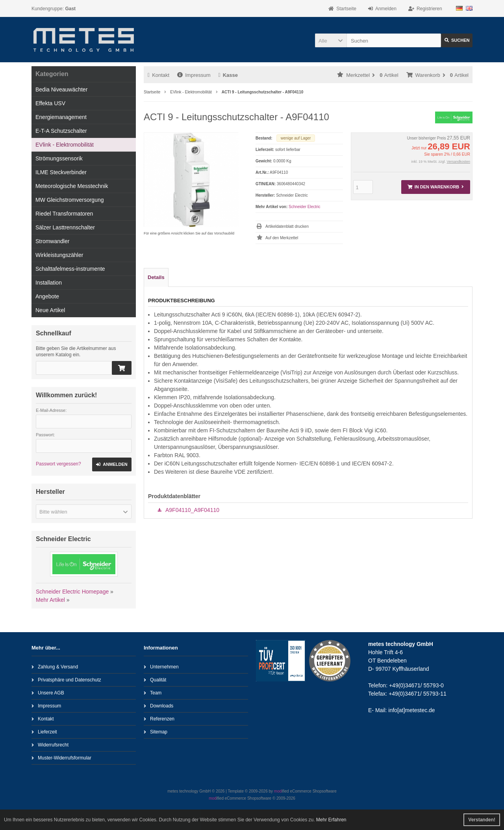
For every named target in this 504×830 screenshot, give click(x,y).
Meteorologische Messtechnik (72, 186)
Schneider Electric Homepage (72, 592)
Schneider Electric (305, 207)
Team (153, 693)
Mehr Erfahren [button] (331, 820)
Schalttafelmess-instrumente (70, 269)
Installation (49, 283)
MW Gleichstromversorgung (70, 200)
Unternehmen (161, 667)
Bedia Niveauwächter (61, 89)
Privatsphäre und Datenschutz (66, 680)
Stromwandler (52, 241)
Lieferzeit (44, 732)
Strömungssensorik (59, 158)
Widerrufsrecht (50, 745)
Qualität (155, 680)
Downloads (158, 706)
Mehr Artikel (50, 600)
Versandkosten (458, 162)
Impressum (194, 75)
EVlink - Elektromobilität (65, 145)
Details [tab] (156, 277)
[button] (331, 40)
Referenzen (159, 719)
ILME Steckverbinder (61, 172)
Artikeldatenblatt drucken (287, 226)
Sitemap (156, 732)
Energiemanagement (61, 117)
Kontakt (158, 75)
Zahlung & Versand (55, 667)
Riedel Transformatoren (64, 214)
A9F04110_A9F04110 (192, 510)
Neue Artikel (50, 310)
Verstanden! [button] (482, 820)
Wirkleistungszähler (59, 255)
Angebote (47, 296)
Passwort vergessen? (58, 464)
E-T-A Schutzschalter (61, 131)
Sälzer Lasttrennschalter (65, 227)
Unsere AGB (48, 693)
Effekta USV (50, 103)
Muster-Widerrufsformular (61, 758)
